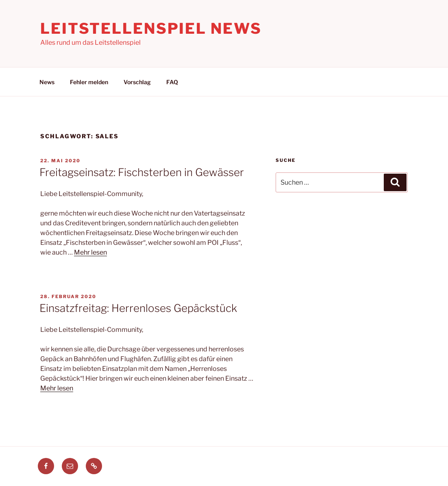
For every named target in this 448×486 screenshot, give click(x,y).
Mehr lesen (90, 252)
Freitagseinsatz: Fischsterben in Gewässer (142, 172)
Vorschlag (137, 82)
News (47, 82)
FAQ (172, 82)
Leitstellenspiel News (151, 28)
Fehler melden (89, 82)
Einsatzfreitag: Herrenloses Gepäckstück (138, 308)
